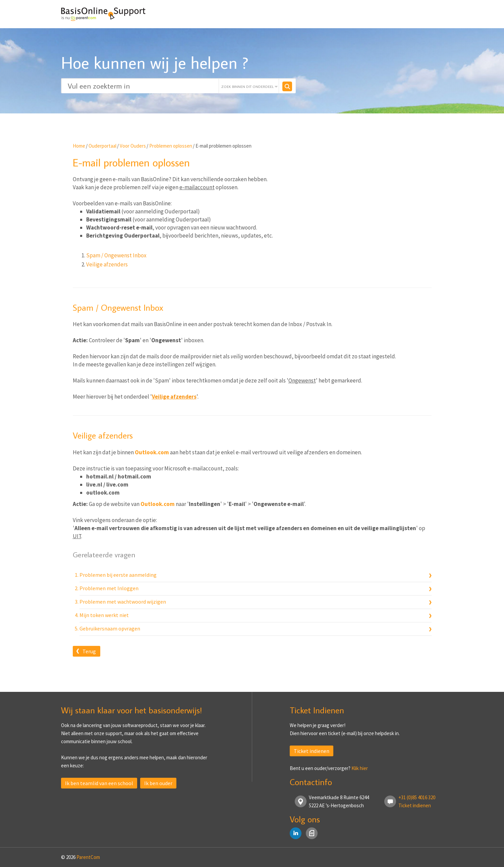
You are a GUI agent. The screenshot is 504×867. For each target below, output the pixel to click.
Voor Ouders (133, 146)
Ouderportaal (102, 146)
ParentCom (88, 857)
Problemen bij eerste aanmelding (118, 575)
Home (79, 146)
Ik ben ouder (158, 783)
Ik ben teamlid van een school (99, 783)
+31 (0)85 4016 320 (417, 797)
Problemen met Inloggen (109, 588)
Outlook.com (152, 452)
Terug (89, 651)
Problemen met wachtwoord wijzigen (123, 602)
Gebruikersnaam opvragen (110, 628)
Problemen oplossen (171, 146)
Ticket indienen (312, 751)
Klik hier (360, 768)
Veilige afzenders (107, 264)
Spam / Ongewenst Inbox (116, 255)
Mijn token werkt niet (104, 615)
